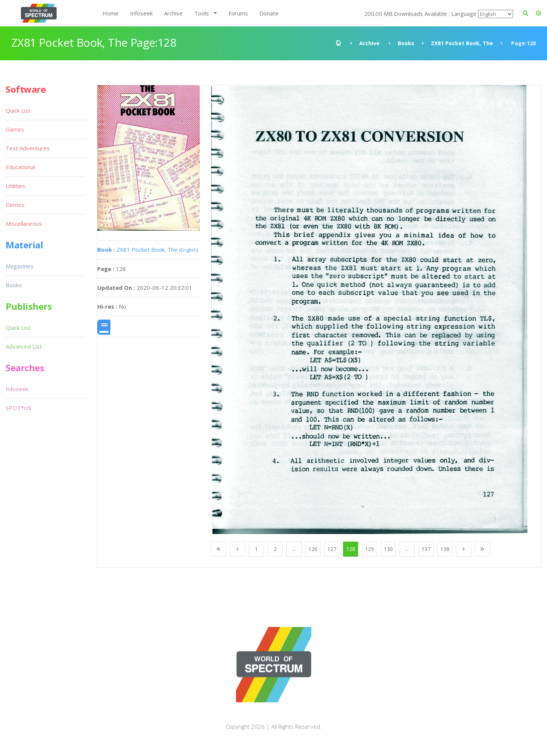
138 (445, 549)
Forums (238, 13)
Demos (15, 205)
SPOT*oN (18, 408)
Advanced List (24, 346)
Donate (269, 13)
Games (15, 129)
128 (351, 549)
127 (332, 549)
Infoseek (141, 13)
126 (313, 549)
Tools (201, 13)
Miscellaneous (24, 223)
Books (406, 43)
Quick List (18, 110)
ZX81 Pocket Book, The (462, 43)
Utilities (15, 186)
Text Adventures (28, 148)
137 (426, 549)
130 (388, 549)
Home (111, 13)
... (294, 549)
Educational (20, 167)
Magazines (20, 266)
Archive (173, 13)
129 (369, 549)
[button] (539, 13)
